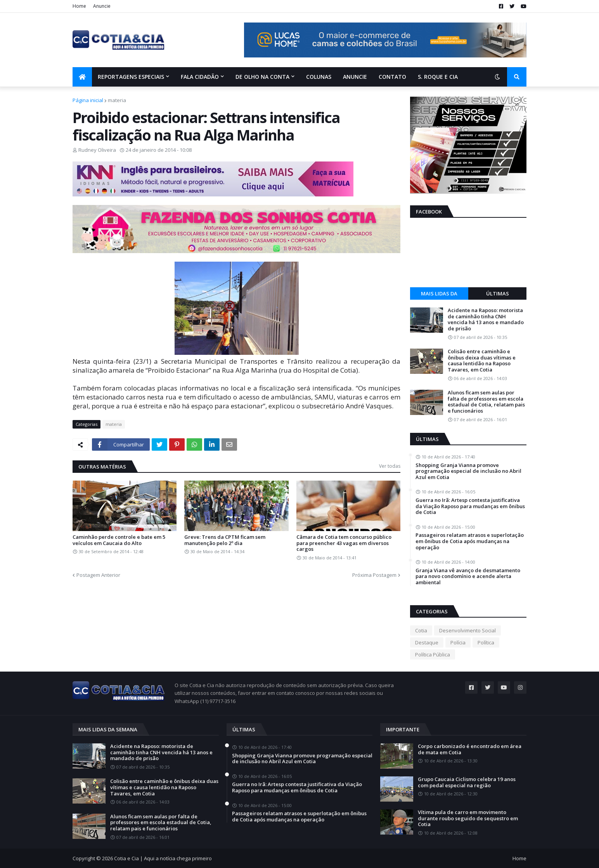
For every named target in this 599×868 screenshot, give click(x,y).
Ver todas (390, 466)
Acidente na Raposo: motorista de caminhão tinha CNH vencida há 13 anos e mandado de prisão (486, 319)
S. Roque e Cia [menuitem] (438, 77)
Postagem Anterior (98, 575)
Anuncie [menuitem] (355, 77)
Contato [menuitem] (392, 77)
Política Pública (433, 654)
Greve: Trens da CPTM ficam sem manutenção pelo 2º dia (225, 540)
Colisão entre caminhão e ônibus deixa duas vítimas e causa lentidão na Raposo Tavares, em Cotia (482, 361)
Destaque (427, 642)
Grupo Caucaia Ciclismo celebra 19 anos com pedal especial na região (467, 782)
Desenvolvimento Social (467, 630)
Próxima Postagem (374, 575)
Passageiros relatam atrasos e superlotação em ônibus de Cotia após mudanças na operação (470, 541)
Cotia (421, 630)
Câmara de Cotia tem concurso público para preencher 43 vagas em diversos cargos (344, 543)
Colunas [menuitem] (319, 77)
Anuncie (102, 6)
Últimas (498, 293)
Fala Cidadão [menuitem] (200, 77)
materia (117, 100)
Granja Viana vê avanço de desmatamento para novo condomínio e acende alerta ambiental (468, 577)
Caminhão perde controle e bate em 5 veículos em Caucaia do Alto (119, 540)
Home (79, 6)
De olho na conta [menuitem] (262, 77)
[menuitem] (82, 77)
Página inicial (88, 100)
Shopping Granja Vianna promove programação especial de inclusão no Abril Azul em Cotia (468, 471)
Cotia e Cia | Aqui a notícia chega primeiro (163, 858)
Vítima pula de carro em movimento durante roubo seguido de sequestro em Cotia (468, 819)
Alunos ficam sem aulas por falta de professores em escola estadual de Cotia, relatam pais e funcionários (486, 402)
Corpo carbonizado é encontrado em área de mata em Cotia (470, 749)
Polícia (458, 642)
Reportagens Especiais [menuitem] (131, 77)
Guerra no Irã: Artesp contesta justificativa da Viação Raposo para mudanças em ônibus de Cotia (470, 506)
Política (486, 642)
